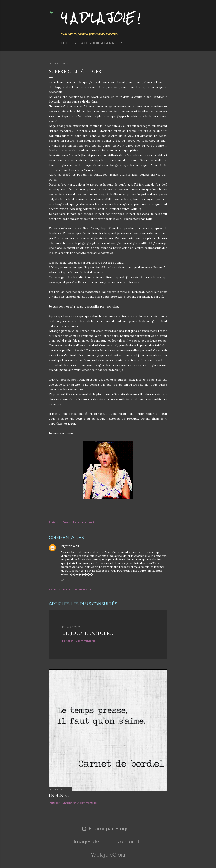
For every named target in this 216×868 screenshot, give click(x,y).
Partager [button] (54, 522)
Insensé (59, 795)
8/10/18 (65, 580)
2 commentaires (86, 641)
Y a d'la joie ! (101, 18)
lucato (135, 841)
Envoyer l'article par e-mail (79, 522)
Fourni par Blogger (108, 829)
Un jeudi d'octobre (87, 633)
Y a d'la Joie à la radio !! (100, 43)
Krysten (67, 546)
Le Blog (69, 43)
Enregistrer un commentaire (70, 589)
